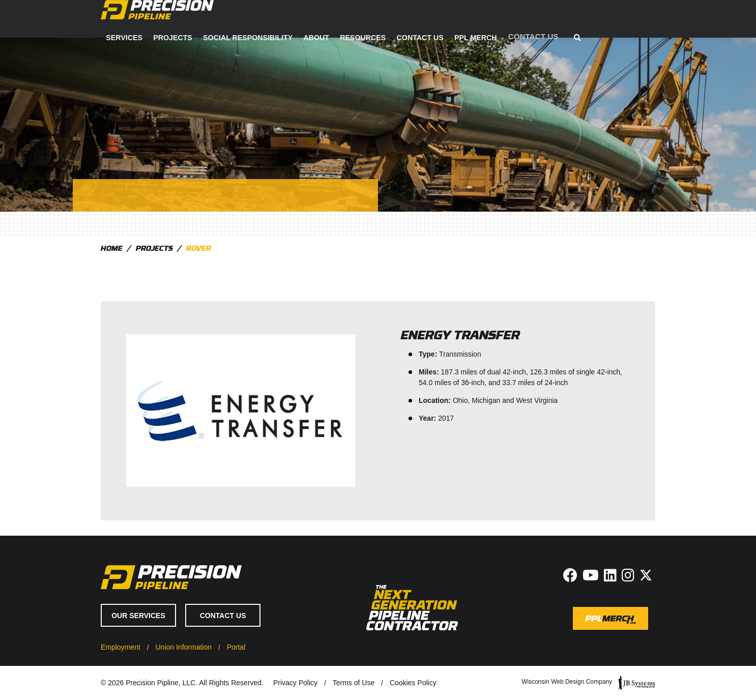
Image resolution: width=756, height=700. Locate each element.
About (457, 19)
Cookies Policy (413, 683)
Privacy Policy (295, 683)
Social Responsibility (389, 19)
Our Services (138, 616)
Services (269, 19)
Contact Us (558, 19)
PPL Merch (612, 19)
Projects (316, 19)
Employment (121, 647)
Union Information (183, 647)
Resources (502, 19)
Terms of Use (354, 683)
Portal (236, 647)
